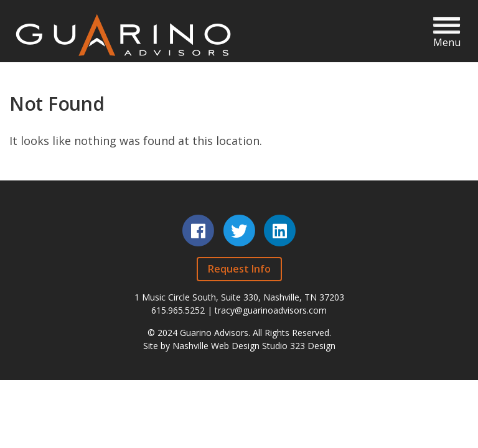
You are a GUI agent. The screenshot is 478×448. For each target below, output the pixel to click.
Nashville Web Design (216, 346)
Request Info (239, 269)
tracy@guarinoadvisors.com (271, 310)
